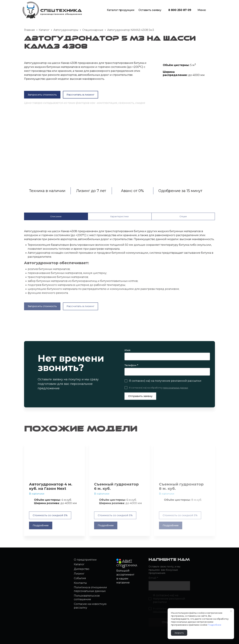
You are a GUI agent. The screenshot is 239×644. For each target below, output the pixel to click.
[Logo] (52, 10)
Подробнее (217, 625)
